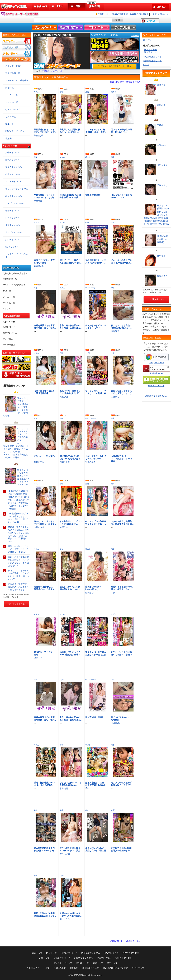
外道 (36, 288)
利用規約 (74, 968)
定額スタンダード (62, 958)
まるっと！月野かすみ (44, 456)
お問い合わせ (60, 968)
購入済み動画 (150, 50)
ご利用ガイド (104, 14)
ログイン (147, 40)
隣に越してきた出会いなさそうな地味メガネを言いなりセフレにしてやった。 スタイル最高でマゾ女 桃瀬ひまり (18, 534)
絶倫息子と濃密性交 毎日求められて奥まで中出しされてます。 (18, 587)
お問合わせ (163, 14)
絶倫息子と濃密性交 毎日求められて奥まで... (45, 588)
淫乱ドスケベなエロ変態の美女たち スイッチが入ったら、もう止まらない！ (18, 561)
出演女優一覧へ (156, 299)
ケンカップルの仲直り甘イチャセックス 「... (96, 523)
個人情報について (91, 968)
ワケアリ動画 (124, 27)
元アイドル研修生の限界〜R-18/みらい (121, 131)
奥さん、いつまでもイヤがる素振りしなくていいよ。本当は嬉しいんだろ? (18, 575)
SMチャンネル (12, 247)
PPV (59, 6)
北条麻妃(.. (116, 723)
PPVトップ (51, 953)
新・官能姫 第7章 (94, 717)
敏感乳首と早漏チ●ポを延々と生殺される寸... (122, 588)
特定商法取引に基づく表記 (115, 968)
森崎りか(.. (39, 266)
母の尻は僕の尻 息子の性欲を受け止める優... (70, 196)
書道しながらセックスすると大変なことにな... (122, 392)
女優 (113, 353)
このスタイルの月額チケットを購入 (115, 66)
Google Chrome (156, 358)
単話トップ (112, 963)
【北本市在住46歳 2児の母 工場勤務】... (44, 392)
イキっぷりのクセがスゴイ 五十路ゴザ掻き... (122, 262)
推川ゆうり (39, 527)
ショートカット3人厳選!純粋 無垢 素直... (96, 131)
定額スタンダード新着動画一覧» (125, 82)
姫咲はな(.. (65, 919)
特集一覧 (135, 36)
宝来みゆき (91, 462)
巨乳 (61, 92)
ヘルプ (153, 14)
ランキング (8, 309)
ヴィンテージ (91, 288)
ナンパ (88, 614)
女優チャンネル (13, 153)
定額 (77, 6)
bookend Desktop (156, 381)
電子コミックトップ (63, 963)
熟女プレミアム (71, 27)
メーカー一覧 (12, 95)
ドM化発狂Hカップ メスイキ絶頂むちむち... (71, 523)
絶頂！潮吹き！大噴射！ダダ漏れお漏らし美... (96, 785)
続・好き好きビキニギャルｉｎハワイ (96, 327)
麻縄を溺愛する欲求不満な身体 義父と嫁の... (45, 327)
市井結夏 (64, 789)
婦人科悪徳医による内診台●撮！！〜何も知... (45, 849)
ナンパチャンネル (14, 232)
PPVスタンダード (69, 953)
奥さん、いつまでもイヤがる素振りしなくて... (45, 523)
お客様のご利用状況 (139, 14)
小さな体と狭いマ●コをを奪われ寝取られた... (71, 784)
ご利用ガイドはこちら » (156, 396)
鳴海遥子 (115, 331)
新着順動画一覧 (13, 73)
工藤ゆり (115, 397)
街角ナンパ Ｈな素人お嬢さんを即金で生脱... (97, 653)
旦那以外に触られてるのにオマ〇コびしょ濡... (45, 131)
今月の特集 (11, 117)
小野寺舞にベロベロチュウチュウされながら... (45, 196)
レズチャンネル (13, 218)
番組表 (8, 139)
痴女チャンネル (13, 240)
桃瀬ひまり (65, 462)
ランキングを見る (16, 604)
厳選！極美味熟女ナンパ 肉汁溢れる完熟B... (44, 784)
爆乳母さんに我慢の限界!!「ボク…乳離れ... (70, 131)
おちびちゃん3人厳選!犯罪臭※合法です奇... (121, 849)
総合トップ (41, 6)
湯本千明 (38, 658)
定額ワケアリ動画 (124, 958)
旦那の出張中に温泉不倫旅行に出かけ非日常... (45, 915)
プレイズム (97, 27)
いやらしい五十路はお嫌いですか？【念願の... (122, 653)
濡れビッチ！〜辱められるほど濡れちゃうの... (71, 262)
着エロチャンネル (14, 196)
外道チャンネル (13, 174)
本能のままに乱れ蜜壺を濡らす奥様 (44, 262)
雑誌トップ (98, 963)
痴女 (36, 157)
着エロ (114, 92)
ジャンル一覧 (12, 102)
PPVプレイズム (111, 953)
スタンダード (45, 27)
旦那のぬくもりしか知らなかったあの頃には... (71, 915)
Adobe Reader (156, 370)
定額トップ (44, 958)
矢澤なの (64, 527)
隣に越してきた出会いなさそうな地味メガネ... (71, 457)
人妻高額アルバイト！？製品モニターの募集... (121, 459)
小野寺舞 (38, 201)
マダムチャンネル (14, 167)
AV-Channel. (83, 975)
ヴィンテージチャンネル (17, 189)
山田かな (89, 593)
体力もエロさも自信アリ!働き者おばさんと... (122, 327)
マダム (36, 92)
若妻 (61, 353)
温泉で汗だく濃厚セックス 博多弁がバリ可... (70, 392)
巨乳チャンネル (13, 160)
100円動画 (95, 6)
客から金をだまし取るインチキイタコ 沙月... (71, 849)
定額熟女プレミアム (83, 958)
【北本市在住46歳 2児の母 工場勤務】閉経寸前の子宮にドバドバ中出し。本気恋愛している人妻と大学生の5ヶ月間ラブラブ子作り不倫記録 (18, 500)
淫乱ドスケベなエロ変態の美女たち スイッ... (71, 588)
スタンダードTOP (14, 66)
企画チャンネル (13, 225)
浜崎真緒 (46, 71)
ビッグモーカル (57, 71)
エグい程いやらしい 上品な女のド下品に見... (97, 849)
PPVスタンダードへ (15, 131)
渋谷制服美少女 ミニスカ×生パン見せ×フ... (96, 262)
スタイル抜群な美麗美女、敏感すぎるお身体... (122, 523)
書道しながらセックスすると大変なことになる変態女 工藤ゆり (18, 549)
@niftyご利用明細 (120, 14)
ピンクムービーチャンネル (17, 256)
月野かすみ (39, 462)
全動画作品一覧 (10, 279)
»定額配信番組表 (12, 316)
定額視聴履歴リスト (152, 61)
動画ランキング (13, 110)
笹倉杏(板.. (39, 135)
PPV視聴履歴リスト (152, 57)
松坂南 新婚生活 (93, 195)
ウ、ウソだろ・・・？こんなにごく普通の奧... (97, 392)
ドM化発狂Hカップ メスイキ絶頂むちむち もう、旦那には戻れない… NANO (18, 518)
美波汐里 (64, 397)
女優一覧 (9, 88)
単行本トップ (82, 963)
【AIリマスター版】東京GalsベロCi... (121, 196)
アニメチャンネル (14, 182)
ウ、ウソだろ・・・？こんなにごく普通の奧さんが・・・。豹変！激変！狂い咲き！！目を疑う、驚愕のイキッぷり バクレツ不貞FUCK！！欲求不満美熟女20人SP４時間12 (16, 443)
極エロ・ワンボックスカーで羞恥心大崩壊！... (71, 653)
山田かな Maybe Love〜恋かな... (93, 588)
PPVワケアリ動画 (131, 953)
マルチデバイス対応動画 (17, 81)
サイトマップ (138, 968)
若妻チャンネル (13, 211)
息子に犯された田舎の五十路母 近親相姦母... (71, 327)
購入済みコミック (153, 52)
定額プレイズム (104, 958)
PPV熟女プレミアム (91, 953)
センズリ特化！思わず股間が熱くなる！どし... (122, 784)
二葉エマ (115, 593)
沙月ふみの (65, 854)
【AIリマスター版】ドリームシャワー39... (96, 457)
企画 (87, 92)
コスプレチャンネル (15, 203)
